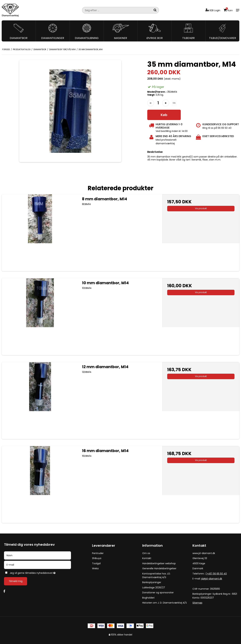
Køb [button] (164, 115)
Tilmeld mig (16, 581)
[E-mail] (37, 565)
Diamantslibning (87, 38)
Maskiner (120, 38)
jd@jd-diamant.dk (212, 579)
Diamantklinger (53, 38)
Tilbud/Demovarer (223, 38)
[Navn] (37, 555)
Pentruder (98, 553)
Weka (95, 568)
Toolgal (96, 563)
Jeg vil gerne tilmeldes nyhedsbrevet (43, 572)
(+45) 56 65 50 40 (216, 574)
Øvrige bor (155, 38)
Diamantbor (19, 38)
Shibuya (97, 558)
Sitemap (197, 603)
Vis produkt (201, 208)
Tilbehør (188, 38)
